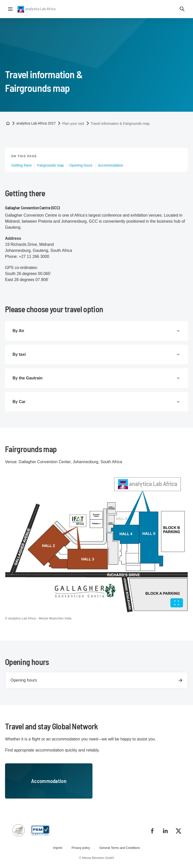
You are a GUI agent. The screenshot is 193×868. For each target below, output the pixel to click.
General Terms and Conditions (120, 848)
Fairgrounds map (51, 165)
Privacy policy (81, 848)
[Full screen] (177, 603)
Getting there (21, 165)
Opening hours (81, 165)
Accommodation (111, 165)
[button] (182, 9)
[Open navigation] (10, 9)
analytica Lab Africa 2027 (36, 123)
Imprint (58, 848)
